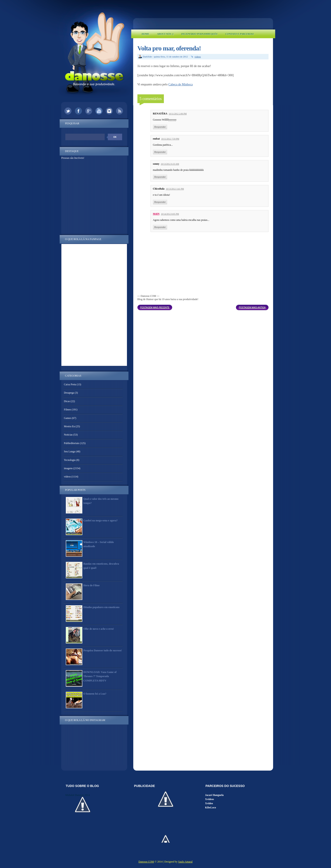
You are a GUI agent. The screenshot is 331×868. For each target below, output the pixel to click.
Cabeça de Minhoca (181, 84)
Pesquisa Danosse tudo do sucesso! (103, 650)
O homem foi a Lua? (95, 694)
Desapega (69, 393)
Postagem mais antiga (252, 307)
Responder (160, 127)
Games (68, 418)
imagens (68, 468)
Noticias (68, 435)
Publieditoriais (72, 443)
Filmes (68, 410)
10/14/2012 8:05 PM (170, 214)
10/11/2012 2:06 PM (178, 114)
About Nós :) (165, 34)
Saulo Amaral (185, 862)
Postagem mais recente (155, 307)
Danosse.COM (146, 862)
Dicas (67, 401)
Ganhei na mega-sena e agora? (101, 520)
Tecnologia (70, 460)
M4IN (156, 214)
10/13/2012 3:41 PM (175, 189)
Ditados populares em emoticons (101, 607)
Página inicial (204, 306)
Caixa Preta (70, 384)
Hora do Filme (92, 585)
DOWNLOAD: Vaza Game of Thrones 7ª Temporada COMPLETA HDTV (100, 676)
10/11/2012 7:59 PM (170, 139)
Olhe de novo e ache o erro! (99, 629)
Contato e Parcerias (240, 34)
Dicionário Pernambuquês (199, 34)
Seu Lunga (70, 451)
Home (146, 34)
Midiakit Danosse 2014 (78, 795)
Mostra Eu (69, 426)
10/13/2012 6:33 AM (170, 164)
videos (198, 57)
